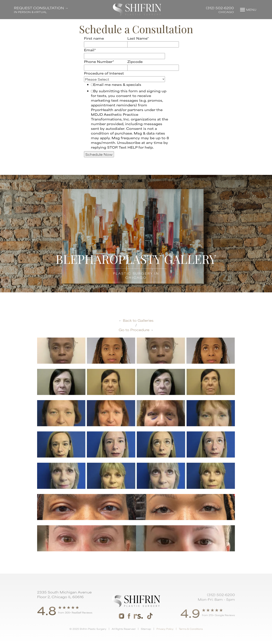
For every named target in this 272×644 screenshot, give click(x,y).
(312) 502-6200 (220, 8)
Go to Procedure (136, 330)
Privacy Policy (165, 637)
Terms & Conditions (191, 637)
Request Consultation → (41, 8)
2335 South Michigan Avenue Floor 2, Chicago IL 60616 (64, 596)
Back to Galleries (136, 320)
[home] (137, 10)
